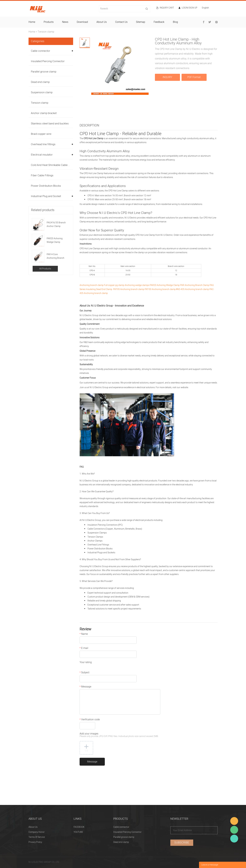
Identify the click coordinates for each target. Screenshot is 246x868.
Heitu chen (234, 839)
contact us (121, 22)
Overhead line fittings (43, 144)
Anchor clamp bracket (44, 113)
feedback (159, 22)
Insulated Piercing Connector (48, 61)
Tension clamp (46, 32)
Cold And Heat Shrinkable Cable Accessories (57, 165)
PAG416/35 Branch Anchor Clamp (56, 224)
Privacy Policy (35, 842)
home (32, 22)
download (82, 22)
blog (175, 22)
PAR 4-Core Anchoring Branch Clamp (55, 256)
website (184, 387)
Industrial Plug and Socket (46, 196)
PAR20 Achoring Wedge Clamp (55, 240)
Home (32, 32)
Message (85, 687)
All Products (45, 269)
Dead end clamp (40, 82)
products (49, 22)
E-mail (84, 648)
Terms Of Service (37, 837)
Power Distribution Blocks (46, 186)
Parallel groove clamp (44, 72)
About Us (33, 827)
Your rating (86, 663)
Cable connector (41, 51)
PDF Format (194, 77)
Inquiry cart (167, 8)
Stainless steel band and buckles (50, 124)
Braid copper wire (41, 134)
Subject (84, 673)
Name (84, 634)
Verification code (90, 720)
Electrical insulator (42, 155)
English (205, 8)
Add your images (119, 735)
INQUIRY (167, 77)
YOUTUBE (78, 832)
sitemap (141, 22)
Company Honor (37, 832)
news (65, 22)
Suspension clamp (42, 92)
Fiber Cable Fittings (42, 175)
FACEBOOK (79, 827)
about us (102, 22)
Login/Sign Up (190, 8)
